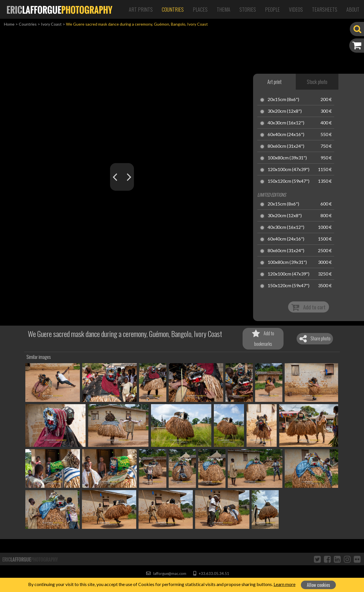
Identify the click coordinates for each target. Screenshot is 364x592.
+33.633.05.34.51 (211, 573)
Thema (224, 9)
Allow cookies (318, 585)
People (272, 9)
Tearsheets (325, 9)
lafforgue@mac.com (166, 573)
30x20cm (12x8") (285, 111)
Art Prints (141, 9)
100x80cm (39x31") (287, 158)
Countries (173, 9)
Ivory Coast (51, 24)
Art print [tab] (274, 82)
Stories (248, 9)
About (353, 9)
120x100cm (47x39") (288, 170)
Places (200, 9)
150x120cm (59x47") (288, 181)
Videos (296, 9)
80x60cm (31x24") (286, 146)
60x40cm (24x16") (286, 135)
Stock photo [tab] (317, 82)
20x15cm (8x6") (283, 100)
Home (9, 24)
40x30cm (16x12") (286, 123)
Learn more (285, 584)
